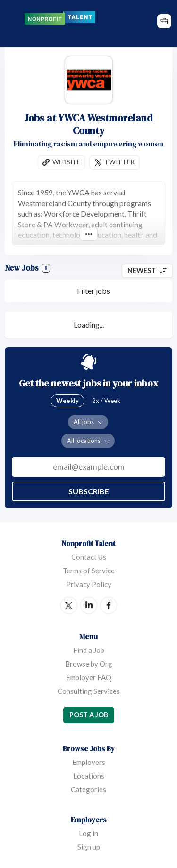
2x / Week (106, 401)
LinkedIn (89, 605)
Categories (88, 789)
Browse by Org (89, 664)
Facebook (109, 605)
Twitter (119, 162)
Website (66, 162)
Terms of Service (89, 571)
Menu (13, 24)
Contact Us (89, 557)
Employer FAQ (89, 677)
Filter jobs (93, 291)
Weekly (67, 401)
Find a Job (89, 650)
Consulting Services (89, 691)
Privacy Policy (89, 584)
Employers (89, 762)
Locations (89, 776)
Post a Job (89, 715)
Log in (88, 833)
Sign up (89, 847)
